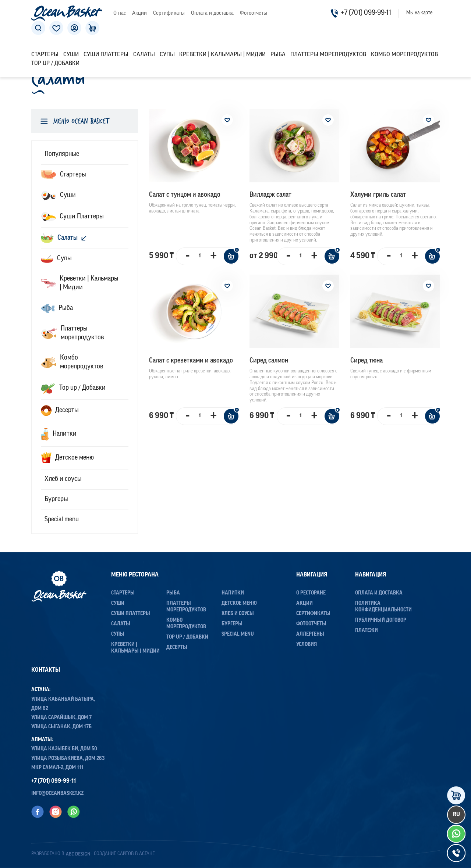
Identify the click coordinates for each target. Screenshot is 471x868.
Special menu (238, 634)
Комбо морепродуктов (404, 55)
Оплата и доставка (212, 13)
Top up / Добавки (55, 64)
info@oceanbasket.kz (58, 794)
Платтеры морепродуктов (328, 55)
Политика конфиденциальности (383, 607)
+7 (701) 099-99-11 (361, 13)
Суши (71, 55)
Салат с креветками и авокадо (191, 361)
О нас (120, 13)
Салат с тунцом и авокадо (185, 195)
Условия (307, 645)
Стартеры (45, 55)
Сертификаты (169, 13)
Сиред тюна (366, 361)
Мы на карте (419, 13)
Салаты (144, 55)
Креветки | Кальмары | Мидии (222, 55)
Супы (167, 55)
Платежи (366, 631)
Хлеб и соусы (238, 614)
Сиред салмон (269, 361)
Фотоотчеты (254, 13)
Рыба (278, 55)
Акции (139, 13)
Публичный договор (381, 620)
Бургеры (232, 624)
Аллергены (310, 634)
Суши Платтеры (106, 55)
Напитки (233, 593)
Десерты (177, 648)
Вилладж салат (270, 195)
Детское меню (239, 603)
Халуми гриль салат (378, 195)
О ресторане (311, 593)
